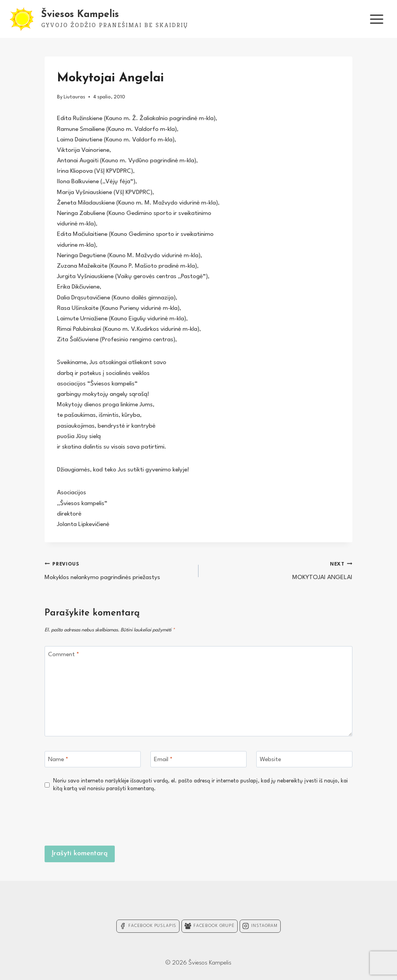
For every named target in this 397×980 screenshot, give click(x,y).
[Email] (198, 759)
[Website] (304, 759)
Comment (64, 655)
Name (58, 760)
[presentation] (293, 818)
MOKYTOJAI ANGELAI (279, 570)
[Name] (93, 759)
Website (270, 760)
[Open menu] (376, 19)
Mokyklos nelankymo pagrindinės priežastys (118, 570)
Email (163, 760)
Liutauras (74, 97)
